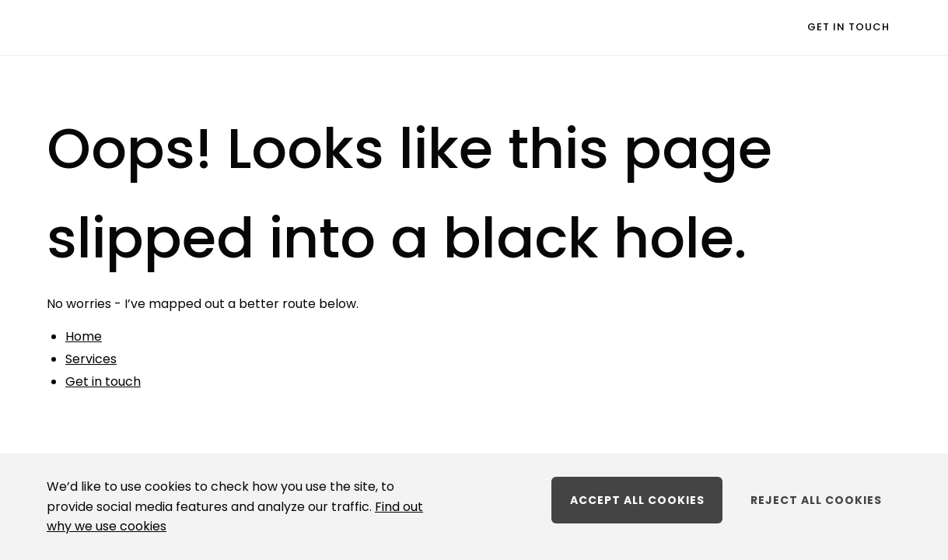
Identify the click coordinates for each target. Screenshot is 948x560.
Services (91, 359)
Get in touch (848, 27)
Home (84, 336)
